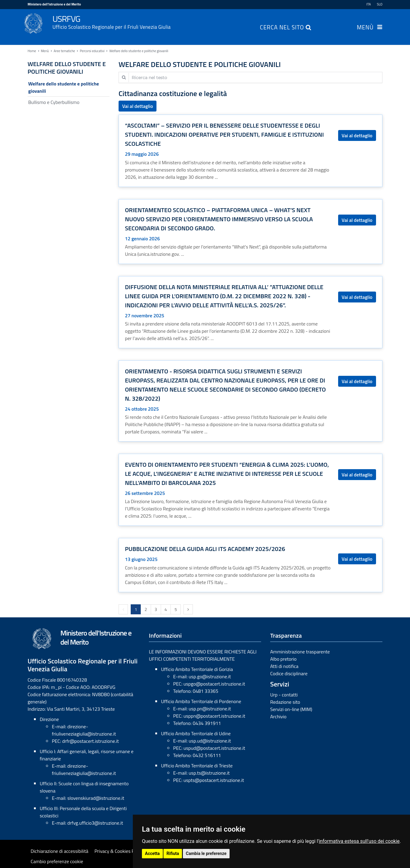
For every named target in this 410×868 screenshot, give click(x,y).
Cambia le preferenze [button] (206, 853)
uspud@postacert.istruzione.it (214, 748)
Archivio (278, 716)
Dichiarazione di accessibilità (59, 851)
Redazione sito (285, 702)
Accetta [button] (152, 853)
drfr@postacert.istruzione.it (91, 741)
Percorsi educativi (92, 51)
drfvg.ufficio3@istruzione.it (95, 823)
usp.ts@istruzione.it (209, 773)
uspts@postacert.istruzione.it (214, 780)
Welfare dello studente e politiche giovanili (139, 51)
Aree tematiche (64, 51)
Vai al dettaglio (138, 106)
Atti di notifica (284, 666)
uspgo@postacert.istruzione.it (214, 684)
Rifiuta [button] (173, 853)
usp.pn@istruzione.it (210, 709)
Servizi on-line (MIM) (291, 709)
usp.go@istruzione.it (210, 676)
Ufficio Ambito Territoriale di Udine (196, 733)
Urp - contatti (284, 695)
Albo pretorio (283, 659)
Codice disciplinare (289, 673)
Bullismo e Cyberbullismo (54, 102)
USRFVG (217, 22)
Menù (365, 28)
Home (32, 51)
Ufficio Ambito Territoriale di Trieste (197, 766)
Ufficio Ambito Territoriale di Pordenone (201, 701)
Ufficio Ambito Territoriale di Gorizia (197, 669)
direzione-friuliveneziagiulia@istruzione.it (84, 730)
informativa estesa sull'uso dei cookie (359, 841)
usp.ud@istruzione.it (210, 741)
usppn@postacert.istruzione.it (214, 716)
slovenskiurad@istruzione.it (96, 798)
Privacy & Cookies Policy (119, 851)
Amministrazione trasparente (300, 652)
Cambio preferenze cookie (57, 861)
